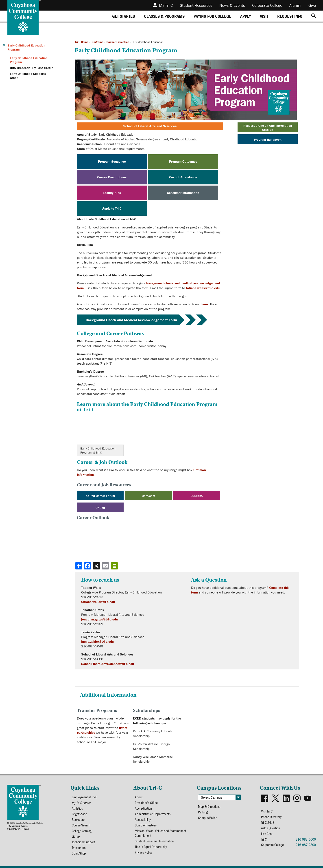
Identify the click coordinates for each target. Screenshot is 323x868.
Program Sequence (112, 161)
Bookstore (78, 819)
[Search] (314, 16)
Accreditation (143, 808)
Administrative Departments (153, 814)
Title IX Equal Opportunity (151, 847)
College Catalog (82, 831)
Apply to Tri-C (112, 208)
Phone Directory (271, 817)
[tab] (124, 16)
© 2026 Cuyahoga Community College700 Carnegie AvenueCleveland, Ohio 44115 (25, 826)
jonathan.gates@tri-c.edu (99, 619)
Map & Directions (209, 806)
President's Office (146, 803)
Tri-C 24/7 (268, 822)
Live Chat (267, 834)
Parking (203, 812)
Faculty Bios (112, 193)
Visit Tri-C (267, 811)
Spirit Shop (79, 853)
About (139, 797)
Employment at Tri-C (84, 797)
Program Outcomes (183, 161)
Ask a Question (271, 828)
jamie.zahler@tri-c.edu (97, 641)
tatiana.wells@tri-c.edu (203, 288)
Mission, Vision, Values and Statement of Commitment (160, 833)
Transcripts (79, 847)
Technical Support (83, 842)
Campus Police (208, 818)
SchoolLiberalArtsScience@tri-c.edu (108, 664)
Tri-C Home (82, 42)
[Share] (79, 566)
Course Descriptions (112, 177)
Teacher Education (117, 42)
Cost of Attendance (183, 177)
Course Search (81, 825)
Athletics (77, 808)
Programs (97, 42)
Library (76, 836)
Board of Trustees (146, 825)
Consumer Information (183, 193)
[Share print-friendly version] (115, 566)
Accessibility (143, 819)
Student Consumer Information (154, 841)
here (205, 304)
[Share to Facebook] (88, 566)
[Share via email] (106, 566)
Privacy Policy (144, 852)
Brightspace (79, 814)
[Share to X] (97, 566)
